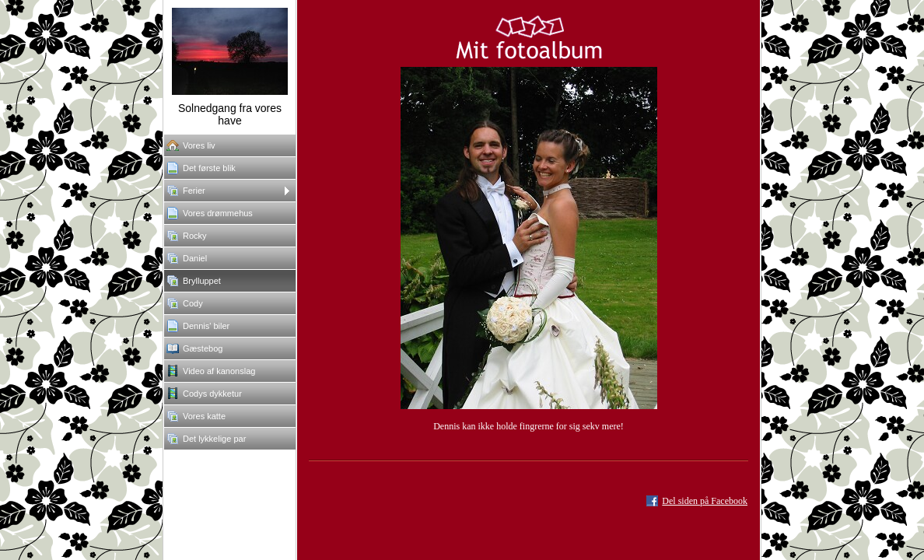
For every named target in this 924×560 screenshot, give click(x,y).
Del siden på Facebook (705, 501)
